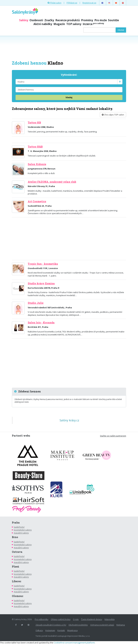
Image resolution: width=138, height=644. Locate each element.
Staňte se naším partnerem (113, 436)
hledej (69, 97)
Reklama (121, 625)
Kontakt (61, 630)
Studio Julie (36, 303)
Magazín (59, 24)
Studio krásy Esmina (41, 283)
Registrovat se (89, 3)
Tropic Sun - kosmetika (43, 264)
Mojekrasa (72, 630)
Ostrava (17, 552)
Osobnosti (36, 20)
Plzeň (15, 567)
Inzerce (93, 24)
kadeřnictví (19, 527)
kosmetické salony (23, 530)
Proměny (87, 20)
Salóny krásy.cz (69, 420)
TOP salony (74, 24)
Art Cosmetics (37, 201)
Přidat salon (54, 3)
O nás (76, 619)
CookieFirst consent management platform (74, 643)
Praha (16, 523)
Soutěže (113, 20)
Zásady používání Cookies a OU (51, 625)
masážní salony (21, 533)
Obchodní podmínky (78, 625)
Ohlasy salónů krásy (61, 619)
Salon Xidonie (37, 164)
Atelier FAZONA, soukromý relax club (52, 182)
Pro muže (101, 20)
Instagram (50, 630)
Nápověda (110, 619)
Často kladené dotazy (92, 619)
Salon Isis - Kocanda (41, 323)
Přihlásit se (72, 3)
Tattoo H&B (35, 147)
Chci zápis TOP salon (113, 115)
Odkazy (39, 630)
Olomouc (18, 596)
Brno (15, 537)
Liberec (17, 581)
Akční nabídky (43, 24)
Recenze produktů (68, 20)
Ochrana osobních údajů (102, 625)
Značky (49, 20)
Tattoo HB (34, 123)
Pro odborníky (42, 619)
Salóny (24, 20)
